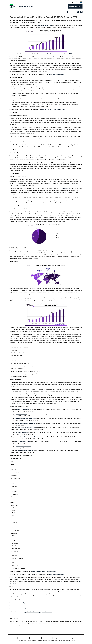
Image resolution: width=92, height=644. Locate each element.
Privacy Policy (70, 638)
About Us (54, 12)
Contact (46, 12)
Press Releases (25, 12)
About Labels (36, 12)
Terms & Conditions (47, 638)
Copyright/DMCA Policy (59, 638)
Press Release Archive (23, 638)
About (15, 638)
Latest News (14, 12)
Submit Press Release (35, 638)
